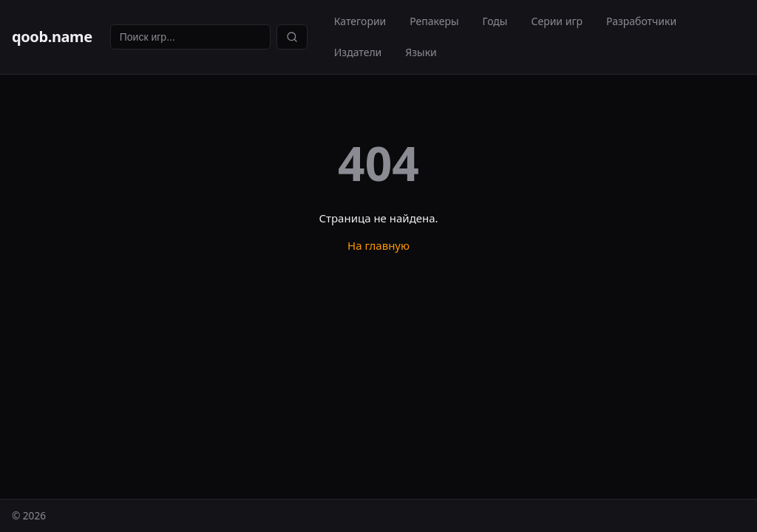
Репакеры (434, 21)
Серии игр (557, 21)
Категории (360, 21)
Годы (495, 21)
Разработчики (641, 21)
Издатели (358, 52)
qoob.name (52, 37)
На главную (378, 245)
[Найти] (292, 37)
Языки (421, 52)
